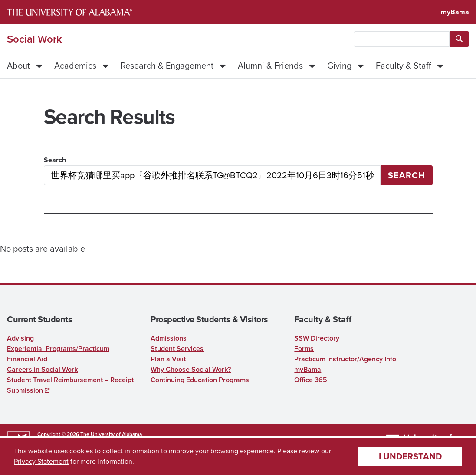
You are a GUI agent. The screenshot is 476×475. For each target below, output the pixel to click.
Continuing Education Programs (200, 380)
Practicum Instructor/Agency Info (345, 359)
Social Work (34, 39)
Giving (339, 66)
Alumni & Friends (270, 66)
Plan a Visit (168, 359)
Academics (75, 66)
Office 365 (311, 380)
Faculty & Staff (403, 66)
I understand (410, 456)
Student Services (177, 349)
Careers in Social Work (42, 369)
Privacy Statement (41, 461)
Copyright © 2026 (58, 434)
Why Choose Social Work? (191, 369)
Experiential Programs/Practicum (58, 349)
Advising (20, 338)
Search (55, 160)
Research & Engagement (167, 66)
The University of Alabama (111, 434)
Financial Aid (27, 359)
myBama (455, 12)
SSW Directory (317, 338)
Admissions (169, 338)
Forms (304, 349)
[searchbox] (402, 39)
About (18, 66)
